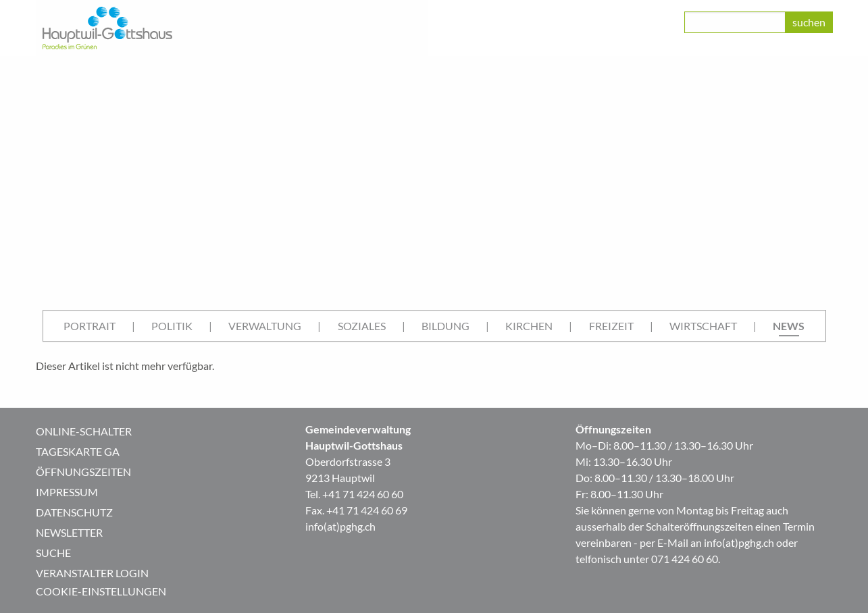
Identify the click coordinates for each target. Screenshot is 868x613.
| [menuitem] (133, 326)
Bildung (445, 326)
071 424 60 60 (685, 559)
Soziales (362, 326)
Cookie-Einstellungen (101, 591)
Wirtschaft (703, 326)
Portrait (90, 326)
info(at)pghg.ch (340, 526)
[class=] (735, 22)
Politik (172, 326)
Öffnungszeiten (83, 472)
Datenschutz (74, 512)
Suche (53, 553)
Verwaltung (265, 326)
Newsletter (69, 532)
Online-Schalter (84, 431)
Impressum (67, 492)
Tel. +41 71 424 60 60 (354, 494)
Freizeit (611, 326)
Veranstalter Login (92, 573)
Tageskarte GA (78, 451)
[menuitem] (90, 326)
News (789, 326)
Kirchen (529, 326)
